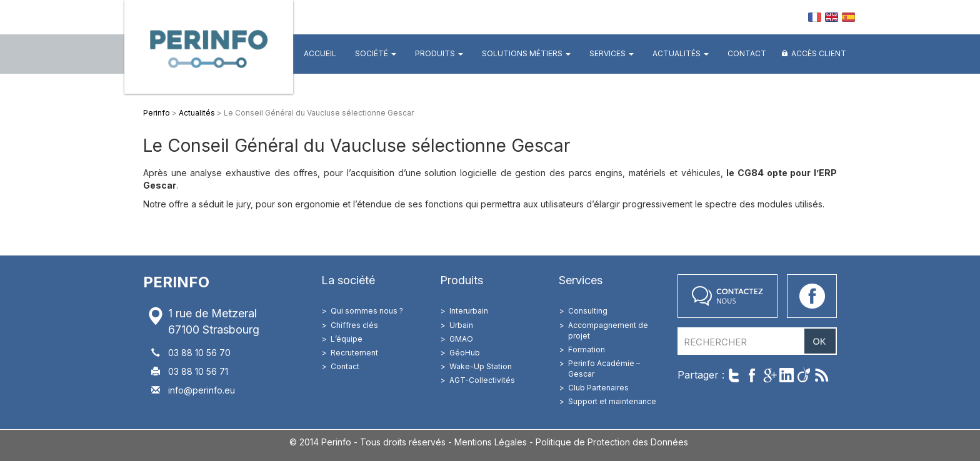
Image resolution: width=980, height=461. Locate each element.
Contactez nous (727, 296)
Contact (747, 53)
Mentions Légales (491, 442)
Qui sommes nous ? (367, 311)
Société (376, 53)
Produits (439, 53)
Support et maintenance (612, 401)
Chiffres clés (354, 325)
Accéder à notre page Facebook (812, 296)
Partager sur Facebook (752, 375)
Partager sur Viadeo (804, 375)
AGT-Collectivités (482, 380)
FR (815, 17)
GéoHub (465, 353)
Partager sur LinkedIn (787, 375)
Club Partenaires (598, 388)
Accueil (320, 53)
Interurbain (469, 311)
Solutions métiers (526, 53)
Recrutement (354, 353)
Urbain (461, 325)
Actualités (681, 53)
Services (612, 53)
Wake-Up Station (481, 366)
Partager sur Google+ (769, 375)
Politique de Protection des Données (612, 442)
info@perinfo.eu (202, 390)
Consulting (588, 311)
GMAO (461, 339)
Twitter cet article (734, 375)
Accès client (819, 53)
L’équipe (347, 339)
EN (832, 17)
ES (848, 17)
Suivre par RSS (822, 375)
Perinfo (209, 47)
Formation (587, 349)
